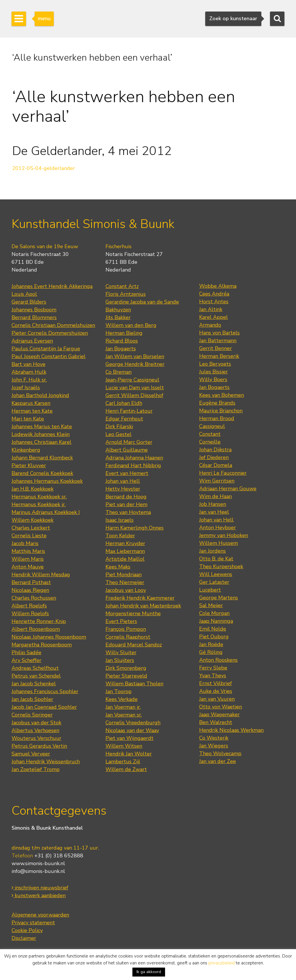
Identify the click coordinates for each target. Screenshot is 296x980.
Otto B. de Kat (216, 559)
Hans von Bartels (219, 333)
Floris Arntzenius (126, 294)
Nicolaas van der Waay (132, 730)
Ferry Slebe (213, 668)
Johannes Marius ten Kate (42, 427)
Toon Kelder (120, 536)
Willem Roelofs (30, 614)
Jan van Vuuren (217, 699)
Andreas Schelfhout (35, 668)
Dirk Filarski (119, 427)
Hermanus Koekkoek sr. (39, 497)
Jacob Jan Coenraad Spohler (44, 707)
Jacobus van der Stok (36, 723)
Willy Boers (213, 379)
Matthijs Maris (28, 551)
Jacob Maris (25, 543)
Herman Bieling (124, 333)
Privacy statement (33, 923)
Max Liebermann (125, 551)
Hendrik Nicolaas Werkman (231, 730)
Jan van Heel (214, 512)
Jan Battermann (218, 341)
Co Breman (119, 372)
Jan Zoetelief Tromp (36, 769)
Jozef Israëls (26, 388)
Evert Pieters (121, 621)
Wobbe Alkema (218, 286)
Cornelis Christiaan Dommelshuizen (53, 325)
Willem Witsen (124, 746)
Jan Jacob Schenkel (34, 684)
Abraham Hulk (29, 372)
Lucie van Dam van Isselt (135, 388)
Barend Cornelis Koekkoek (42, 473)
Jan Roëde (211, 644)
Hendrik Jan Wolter (129, 754)
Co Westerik (214, 738)
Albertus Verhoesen (35, 730)
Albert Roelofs (29, 606)
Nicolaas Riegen (30, 590)
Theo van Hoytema (128, 512)
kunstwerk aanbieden (39, 895)
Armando (210, 325)
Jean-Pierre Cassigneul (132, 380)
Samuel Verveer (31, 754)
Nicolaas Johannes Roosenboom (49, 637)
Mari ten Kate (28, 419)
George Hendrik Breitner (135, 364)
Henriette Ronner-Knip (39, 621)
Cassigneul (212, 426)
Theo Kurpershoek (221, 566)
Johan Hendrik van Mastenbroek (143, 606)
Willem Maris (28, 559)
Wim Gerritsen (217, 481)
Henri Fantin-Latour (129, 411)
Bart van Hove (28, 364)
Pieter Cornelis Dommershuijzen (50, 333)
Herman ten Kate (32, 411)
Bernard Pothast (31, 582)
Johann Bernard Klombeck (42, 458)
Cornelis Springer (32, 715)
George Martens (219, 598)
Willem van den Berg (131, 325)
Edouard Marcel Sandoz (134, 645)
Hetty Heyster (123, 489)
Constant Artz (122, 286)
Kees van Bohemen (222, 395)
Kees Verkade (122, 699)
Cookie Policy (27, 930)
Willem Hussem (219, 543)
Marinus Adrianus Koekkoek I (46, 512)
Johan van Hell (123, 481)
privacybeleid (222, 963)
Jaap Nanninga (216, 621)
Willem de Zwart (126, 769)
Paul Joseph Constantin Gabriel (49, 356)
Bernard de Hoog (126, 497)
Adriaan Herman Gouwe (228, 489)
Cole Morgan (214, 613)
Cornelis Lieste (29, 536)
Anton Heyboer (218, 528)
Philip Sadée (26, 652)
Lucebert (210, 590)
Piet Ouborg (214, 637)
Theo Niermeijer (125, 582)
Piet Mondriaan (124, 575)
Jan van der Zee (218, 761)
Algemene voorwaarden (40, 915)
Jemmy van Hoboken (224, 535)
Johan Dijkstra (215, 450)
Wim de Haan (215, 496)
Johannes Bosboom (34, 310)
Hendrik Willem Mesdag (41, 575)
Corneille (210, 442)
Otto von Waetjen (221, 707)
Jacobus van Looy (126, 590)
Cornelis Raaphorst (128, 637)
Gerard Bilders (29, 302)
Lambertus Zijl (123, 762)
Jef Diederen (214, 457)
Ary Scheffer (26, 660)
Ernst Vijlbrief (215, 683)
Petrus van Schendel (36, 676)
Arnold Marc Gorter (129, 442)
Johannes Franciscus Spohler (45, 691)
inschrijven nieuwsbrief (40, 888)
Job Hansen (213, 504)
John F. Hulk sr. (29, 380)
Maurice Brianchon (221, 411)
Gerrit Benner (215, 348)
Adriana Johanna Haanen (134, 458)
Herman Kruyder (125, 543)
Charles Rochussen (34, 598)
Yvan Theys (213, 676)
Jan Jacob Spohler (32, 699)
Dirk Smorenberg (126, 668)
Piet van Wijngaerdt (129, 738)
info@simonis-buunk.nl (38, 871)
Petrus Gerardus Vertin (39, 746)
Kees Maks (118, 567)
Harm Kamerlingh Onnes (135, 528)
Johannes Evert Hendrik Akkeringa (52, 286)
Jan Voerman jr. (123, 707)
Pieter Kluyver (29, 465)
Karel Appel (213, 317)
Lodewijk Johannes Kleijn (41, 434)
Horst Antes (214, 302)
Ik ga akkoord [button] (149, 972)
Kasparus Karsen (31, 403)
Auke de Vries (216, 691)
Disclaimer (24, 938)
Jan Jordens (212, 551)
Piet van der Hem (126, 504)
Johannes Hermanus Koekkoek (47, 481)
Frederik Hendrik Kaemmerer (140, 598)
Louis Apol (24, 294)
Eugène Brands (217, 403)
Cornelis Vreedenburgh (133, 723)
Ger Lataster (214, 582)
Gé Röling (211, 652)
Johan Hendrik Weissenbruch (46, 762)
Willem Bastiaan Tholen (134, 684)
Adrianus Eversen (32, 341)
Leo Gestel (119, 434)
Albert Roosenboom (36, 629)
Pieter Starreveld (126, 676)
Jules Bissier (213, 372)
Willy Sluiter (121, 652)
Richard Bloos (122, 341)
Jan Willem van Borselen (135, 356)
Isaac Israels (120, 520)
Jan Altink (211, 309)
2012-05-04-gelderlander (44, 168)
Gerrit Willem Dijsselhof (134, 395)
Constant (210, 434)
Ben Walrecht (216, 722)
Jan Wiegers (214, 746)
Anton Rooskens (218, 660)
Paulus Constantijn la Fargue (46, 349)
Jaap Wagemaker (219, 715)
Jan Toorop (119, 691)
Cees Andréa (214, 294)
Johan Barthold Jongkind (40, 395)
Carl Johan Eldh (124, 403)
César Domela (216, 465)
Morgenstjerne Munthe (133, 614)
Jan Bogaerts (121, 349)
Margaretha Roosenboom (42, 645)
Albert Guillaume (127, 450)
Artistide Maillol (125, 559)
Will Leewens (216, 574)
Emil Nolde (213, 629)
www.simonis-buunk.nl (38, 863)
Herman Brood (217, 418)
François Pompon (126, 629)
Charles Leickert (31, 528)
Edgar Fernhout (124, 419)
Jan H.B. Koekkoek (33, 489)
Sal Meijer (211, 605)
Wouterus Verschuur (36, 738)
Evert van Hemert (127, 473)
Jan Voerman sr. (124, 715)
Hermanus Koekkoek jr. (39, 504)
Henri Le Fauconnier (223, 473)
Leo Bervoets (215, 364)
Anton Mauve (28, 567)
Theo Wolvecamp (220, 753)
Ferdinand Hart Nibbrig (133, 465)
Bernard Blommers (34, 317)
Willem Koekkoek (33, 520)
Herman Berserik (219, 356)
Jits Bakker (118, 317)
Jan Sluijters (120, 660)
